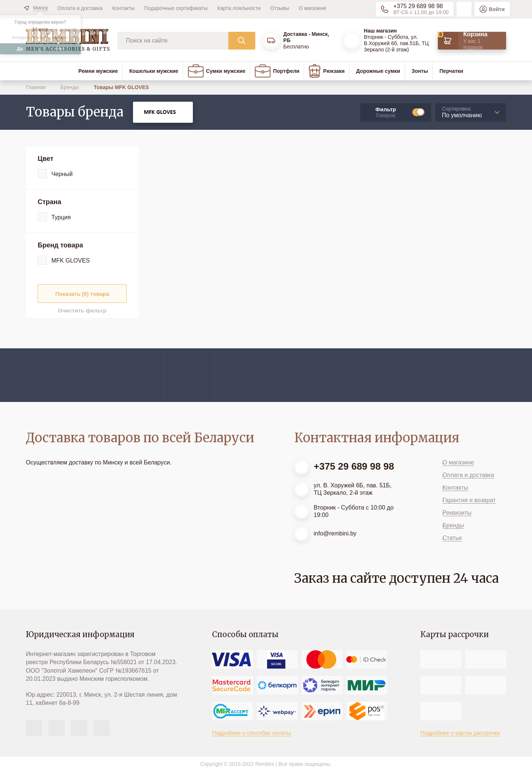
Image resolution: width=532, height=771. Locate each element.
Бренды (70, 87)
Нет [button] (61, 49)
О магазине (313, 8)
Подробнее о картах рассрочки (460, 733)
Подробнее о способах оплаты (252, 733)
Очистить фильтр (82, 310)
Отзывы (279, 8)
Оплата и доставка (80, 8)
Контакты (123, 8)
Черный (62, 174)
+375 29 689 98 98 (418, 6)
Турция (61, 217)
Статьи (452, 538)
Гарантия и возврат (469, 500)
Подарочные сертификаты (176, 8)
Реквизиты (457, 513)
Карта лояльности (239, 8)
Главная (36, 87)
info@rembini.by (335, 533)
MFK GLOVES (71, 261)
